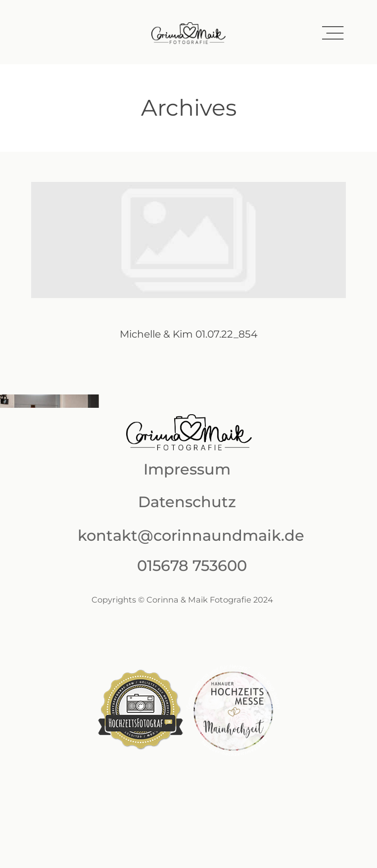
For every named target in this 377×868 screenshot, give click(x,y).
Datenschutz (187, 502)
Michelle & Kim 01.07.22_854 (188, 273)
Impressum (187, 469)
